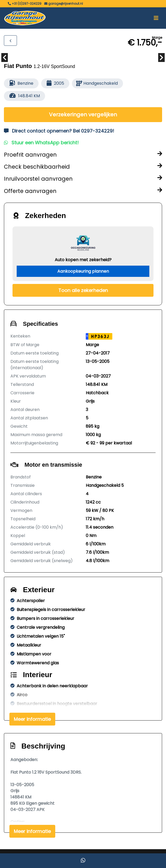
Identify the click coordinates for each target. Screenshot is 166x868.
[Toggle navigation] (156, 18)
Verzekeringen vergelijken (83, 115)
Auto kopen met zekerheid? (83, 260)
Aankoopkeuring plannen (83, 271)
